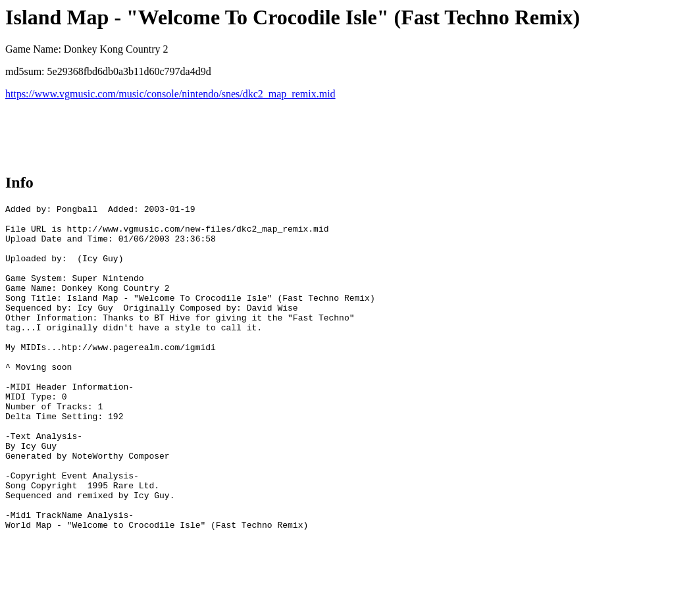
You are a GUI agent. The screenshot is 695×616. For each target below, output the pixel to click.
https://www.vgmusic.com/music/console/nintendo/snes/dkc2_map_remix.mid (170, 94)
